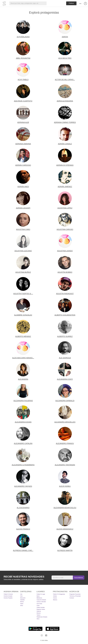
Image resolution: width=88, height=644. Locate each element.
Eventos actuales (8, 596)
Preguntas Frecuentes (75, 594)
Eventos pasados (8, 598)
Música (22, 602)
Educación (23, 598)
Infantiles (22, 600)
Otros (22, 606)
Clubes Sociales (41, 607)
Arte (21, 594)
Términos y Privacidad (75, 596)
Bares (38, 596)
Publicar (71, 3)
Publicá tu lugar (41, 594)
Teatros (38, 615)
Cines (38, 606)
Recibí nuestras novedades (24, 577)
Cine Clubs (39, 604)
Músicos (55, 600)
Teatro (22, 604)
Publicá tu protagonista (59, 594)
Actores (55, 598)
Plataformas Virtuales (42, 617)
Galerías (39, 611)
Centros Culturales (41, 602)
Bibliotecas (39, 598)
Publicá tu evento (8, 594)
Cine (21, 596)
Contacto (72, 598)
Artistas (55, 596)
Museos (39, 613)
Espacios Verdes (41, 609)
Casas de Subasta (41, 600)
